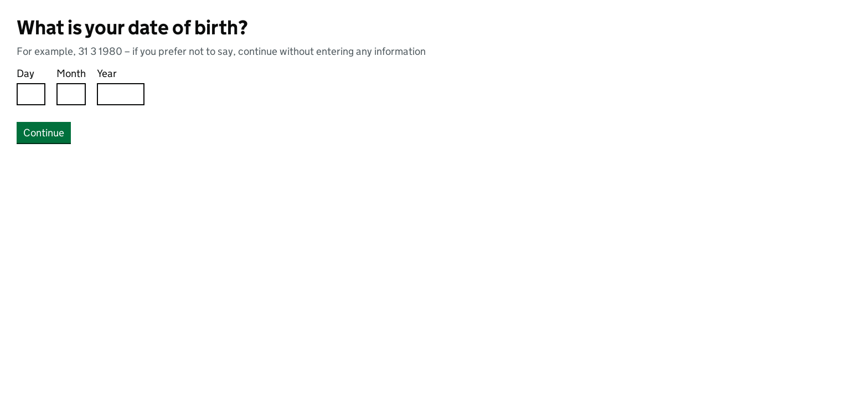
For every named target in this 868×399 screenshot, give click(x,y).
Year (107, 73)
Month (71, 73)
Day (25, 73)
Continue (44, 133)
